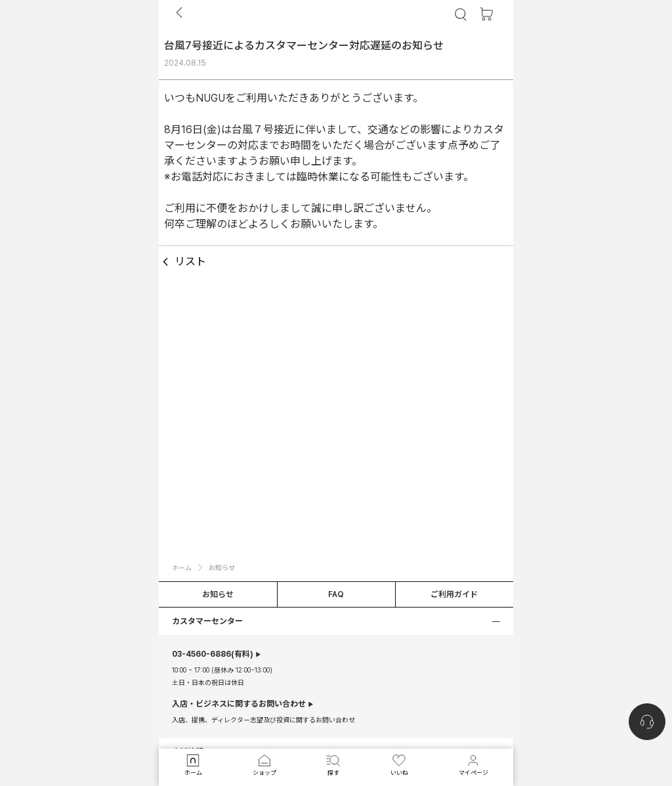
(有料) (213, 654)
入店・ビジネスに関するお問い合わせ (239, 704)
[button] (336, 621)
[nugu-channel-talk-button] (647, 722)
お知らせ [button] (222, 568)
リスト (182, 262)
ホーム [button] (182, 568)
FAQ (336, 594)
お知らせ (218, 594)
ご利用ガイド (454, 594)
